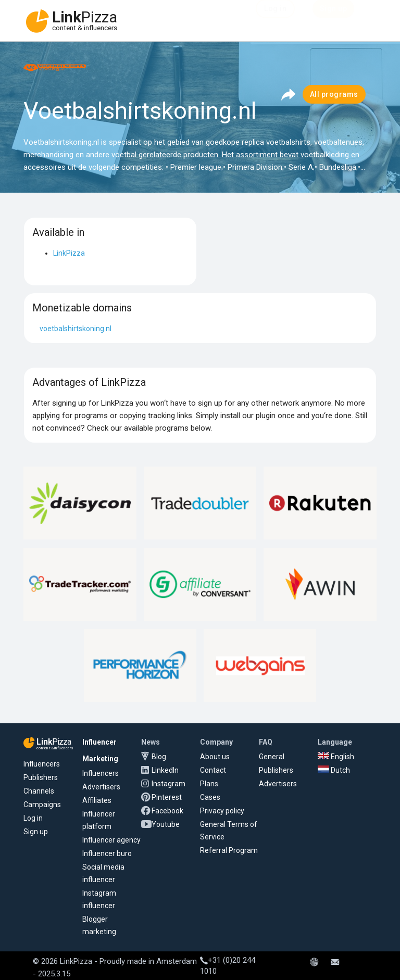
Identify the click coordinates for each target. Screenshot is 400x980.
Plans (209, 784)
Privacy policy (222, 811)
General (272, 757)
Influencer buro (107, 853)
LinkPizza (69, 253)
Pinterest (167, 797)
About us (215, 757)
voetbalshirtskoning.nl (76, 329)
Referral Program (229, 850)
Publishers (41, 777)
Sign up (36, 832)
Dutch (334, 770)
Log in (33, 818)
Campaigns (42, 805)
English (336, 757)
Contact (213, 770)
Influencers (42, 764)
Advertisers (101, 787)
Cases (210, 797)
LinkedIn (165, 770)
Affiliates (97, 800)
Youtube (166, 824)
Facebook (167, 811)
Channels (39, 791)
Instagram (168, 784)
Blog (159, 757)
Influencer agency (111, 840)
